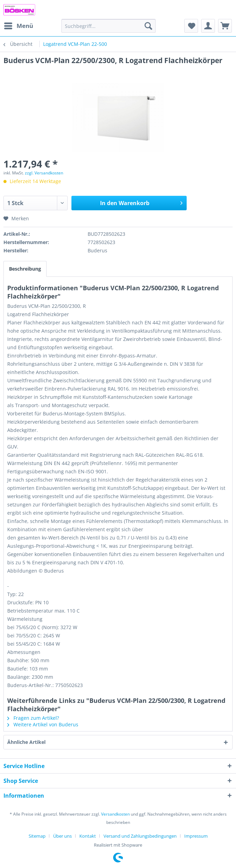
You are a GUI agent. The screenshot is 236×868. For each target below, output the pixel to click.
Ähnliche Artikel (26, 742)
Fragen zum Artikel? (33, 718)
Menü (19, 25)
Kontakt (88, 836)
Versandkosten (115, 814)
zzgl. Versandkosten (44, 173)
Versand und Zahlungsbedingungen (140, 836)
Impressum (196, 836)
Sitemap (37, 836)
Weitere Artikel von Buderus (43, 724)
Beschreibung (25, 269)
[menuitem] (18, 26)
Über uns (62, 836)
